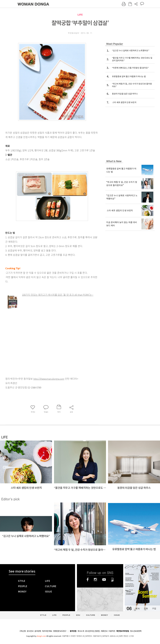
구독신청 (23, 631)
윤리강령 (38, 631)
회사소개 (81, 631)
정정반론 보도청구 (60, 631)
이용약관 (112, 631)
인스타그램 (95, 580)
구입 (154, 608)
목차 (137, 608)
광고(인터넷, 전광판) (92, 631)
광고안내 (30, 631)
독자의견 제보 (47, 631)
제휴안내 (104, 631)
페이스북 (88, 580)
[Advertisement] (45, 328)
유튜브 (104, 580)
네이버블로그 (112, 580)
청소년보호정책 (136, 631)
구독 (146, 608)
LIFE (80, 15)
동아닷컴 (73, 631)
